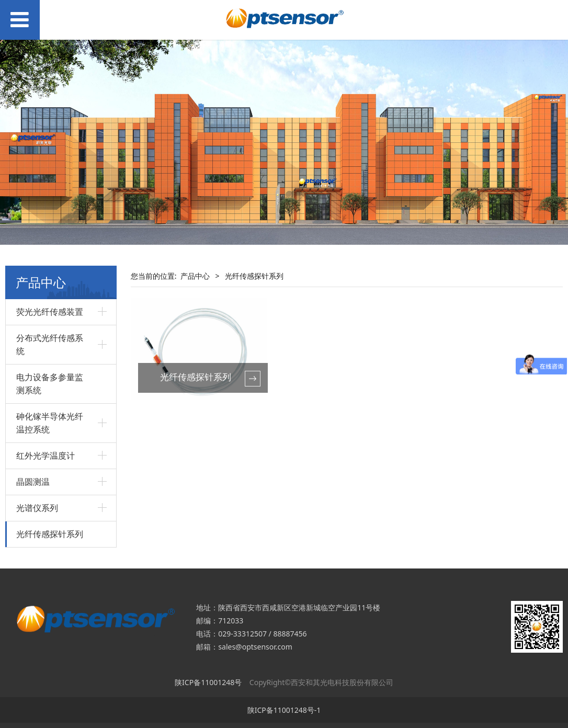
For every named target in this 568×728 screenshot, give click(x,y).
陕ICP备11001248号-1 (284, 710)
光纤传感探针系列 (50, 534)
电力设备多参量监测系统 (50, 384)
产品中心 (195, 276)
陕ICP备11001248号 (208, 682)
